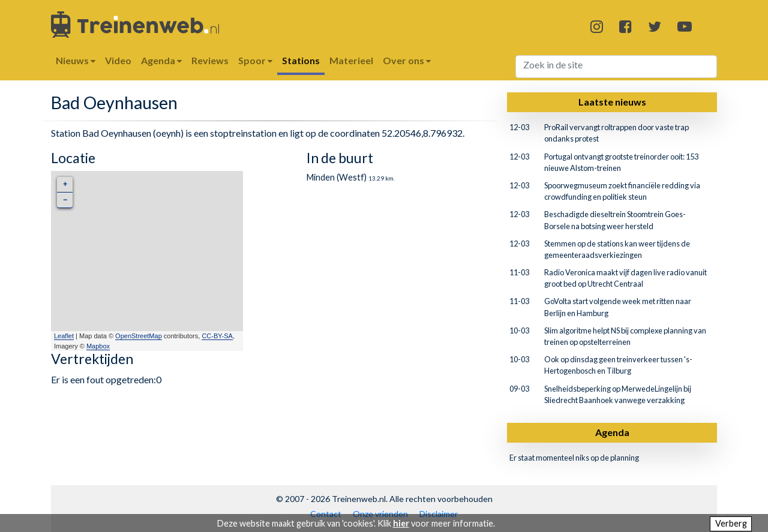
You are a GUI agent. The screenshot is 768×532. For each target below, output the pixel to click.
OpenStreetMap (139, 336)
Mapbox (98, 346)
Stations (301, 60)
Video (118, 60)
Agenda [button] (161, 60)
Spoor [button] (255, 60)
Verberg (731, 523)
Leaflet (64, 336)
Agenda (612, 432)
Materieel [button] (351, 60)
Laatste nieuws (612, 102)
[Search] (616, 67)
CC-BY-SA (217, 336)
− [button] (65, 200)
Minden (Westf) (337, 177)
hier (401, 523)
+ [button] (65, 184)
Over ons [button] (407, 60)
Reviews (210, 60)
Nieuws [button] (76, 60)
